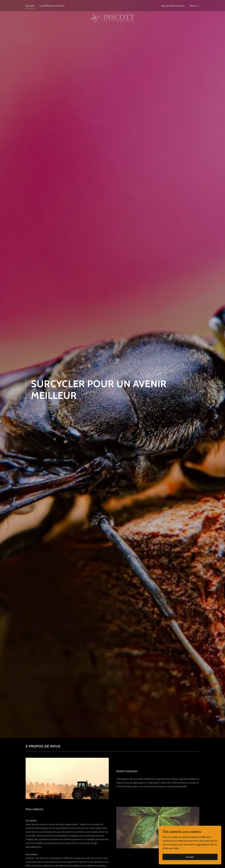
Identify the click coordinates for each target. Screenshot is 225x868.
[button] (195, 6)
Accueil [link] (30, 6)
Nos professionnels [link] (173, 6)
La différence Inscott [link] (52, 6)
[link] (113, 5)
